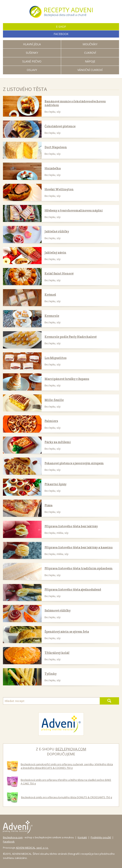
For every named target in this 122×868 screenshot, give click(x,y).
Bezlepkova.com (13, 837)
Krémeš (50, 295)
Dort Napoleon (56, 147)
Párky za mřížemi (58, 442)
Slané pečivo (32, 61)
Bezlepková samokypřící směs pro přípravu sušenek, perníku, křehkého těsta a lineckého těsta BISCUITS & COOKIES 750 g (67, 766)
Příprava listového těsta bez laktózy (71, 526)
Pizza (48, 505)
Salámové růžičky (58, 610)
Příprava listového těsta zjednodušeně (73, 589)
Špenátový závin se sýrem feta (67, 632)
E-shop (61, 27)
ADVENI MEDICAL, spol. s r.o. (32, 848)
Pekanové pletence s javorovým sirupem (74, 463)
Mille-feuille (54, 400)
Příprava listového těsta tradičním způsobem (79, 568)
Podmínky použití (101, 837)
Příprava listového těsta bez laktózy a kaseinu (79, 547)
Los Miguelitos (55, 358)
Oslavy (32, 70)
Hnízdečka (53, 168)
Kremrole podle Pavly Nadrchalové (71, 337)
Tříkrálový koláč (57, 653)
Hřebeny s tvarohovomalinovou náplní (74, 210)
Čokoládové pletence (60, 126)
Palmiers (51, 421)
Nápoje (90, 61)
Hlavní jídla (32, 44)
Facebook (9, 842)
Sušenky (32, 53)
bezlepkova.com (71, 749)
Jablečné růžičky (57, 231)
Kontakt (82, 837)
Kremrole (52, 316)
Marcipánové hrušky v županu (67, 379)
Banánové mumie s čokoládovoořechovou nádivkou (75, 103)
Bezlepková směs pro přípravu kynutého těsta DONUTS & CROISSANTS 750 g (67, 797)
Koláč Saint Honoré (59, 273)
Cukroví (90, 53)
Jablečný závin (55, 252)
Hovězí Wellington (59, 189)
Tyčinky (51, 674)
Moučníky (90, 44)
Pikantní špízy (55, 484)
